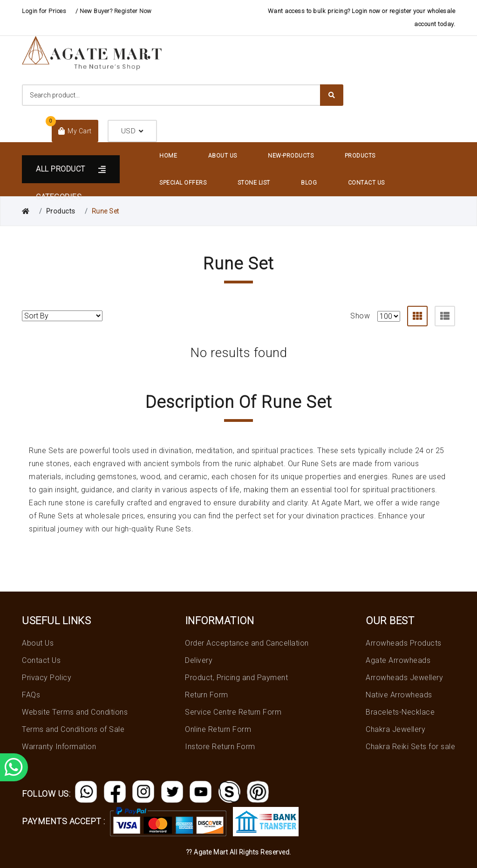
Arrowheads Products (404, 643)
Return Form (207, 695)
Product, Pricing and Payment (236, 678)
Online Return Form (218, 729)
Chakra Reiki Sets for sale (410, 747)
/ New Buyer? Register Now (114, 11)
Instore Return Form (220, 747)
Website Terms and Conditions (75, 712)
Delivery (199, 660)
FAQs (31, 695)
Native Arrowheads (399, 695)
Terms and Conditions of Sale (73, 729)
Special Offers (183, 183)
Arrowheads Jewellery (404, 678)
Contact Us (366, 183)
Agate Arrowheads (398, 660)
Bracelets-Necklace (400, 712)
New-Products (291, 156)
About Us (223, 156)
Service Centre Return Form (233, 712)
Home (168, 156)
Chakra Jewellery (395, 729)
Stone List (254, 183)
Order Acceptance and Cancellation (247, 643)
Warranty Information (59, 747)
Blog (309, 183)
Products (360, 156)
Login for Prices (44, 11)
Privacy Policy (47, 678)
